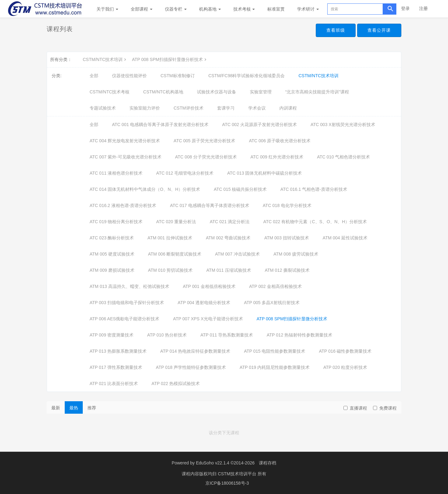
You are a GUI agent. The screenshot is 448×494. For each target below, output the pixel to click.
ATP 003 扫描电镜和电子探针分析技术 (127, 303)
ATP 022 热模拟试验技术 (176, 383)
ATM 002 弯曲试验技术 (228, 238)
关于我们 (107, 9)
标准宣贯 (276, 9)
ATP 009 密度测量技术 (112, 335)
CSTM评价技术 (189, 108)
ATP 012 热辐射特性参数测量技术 (299, 335)
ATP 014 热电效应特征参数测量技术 (195, 351)
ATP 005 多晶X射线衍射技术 (272, 303)
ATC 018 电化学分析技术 (287, 205)
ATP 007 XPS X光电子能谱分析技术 (208, 319)
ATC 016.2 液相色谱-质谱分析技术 (123, 205)
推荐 (92, 408)
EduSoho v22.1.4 (213, 463)
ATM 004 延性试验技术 (345, 238)
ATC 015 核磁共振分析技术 (240, 189)
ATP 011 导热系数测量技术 (227, 335)
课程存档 (268, 463)
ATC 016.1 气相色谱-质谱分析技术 (314, 189)
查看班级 (334, 31)
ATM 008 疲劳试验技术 (296, 254)
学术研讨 (308, 9)
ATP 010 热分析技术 (167, 335)
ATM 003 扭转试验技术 (287, 238)
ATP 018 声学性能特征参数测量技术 (191, 367)
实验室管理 (261, 92)
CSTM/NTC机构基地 (163, 92)
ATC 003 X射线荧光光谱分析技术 (343, 125)
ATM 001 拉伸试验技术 (170, 238)
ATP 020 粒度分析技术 (345, 367)
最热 (74, 408)
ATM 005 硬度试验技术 (112, 254)
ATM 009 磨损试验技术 (112, 270)
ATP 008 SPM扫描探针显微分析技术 (170, 59)
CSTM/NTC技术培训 (105, 59)
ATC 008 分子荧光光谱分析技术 (206, 157)
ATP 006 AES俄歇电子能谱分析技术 (124, 319)
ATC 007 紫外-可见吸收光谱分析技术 (126, 157)
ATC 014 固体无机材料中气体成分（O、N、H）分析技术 (145, 189)
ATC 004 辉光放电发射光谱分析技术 (125, 141)
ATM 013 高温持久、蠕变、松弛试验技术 (129, 286)
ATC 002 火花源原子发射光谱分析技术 (259, 125)
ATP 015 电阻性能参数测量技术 (275, 351)
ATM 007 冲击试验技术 (237, 254)
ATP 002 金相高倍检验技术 (275, 286)
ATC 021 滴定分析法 (230, 222)
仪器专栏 (176, 9)
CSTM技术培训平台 (238, 474)
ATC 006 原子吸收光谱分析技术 (280, 141)
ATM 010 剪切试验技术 (170, 270)
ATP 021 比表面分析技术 (114, 383)
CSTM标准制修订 (178, 76)
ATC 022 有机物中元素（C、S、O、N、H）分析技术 (315, 222)
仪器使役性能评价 (129, 76)
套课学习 (226, 108)
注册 (423, 8)
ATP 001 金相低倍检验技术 (209, 286)
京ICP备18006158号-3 (227, 483)
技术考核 (244, 9)
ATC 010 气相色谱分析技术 (343, 157)
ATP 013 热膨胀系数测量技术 (118, 351)
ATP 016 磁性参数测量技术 (345, 351)
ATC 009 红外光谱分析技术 (277, 157)
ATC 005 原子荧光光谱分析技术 (204, 141)
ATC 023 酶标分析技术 (112, 238)
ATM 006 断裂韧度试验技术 (175, 254)
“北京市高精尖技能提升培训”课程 (317, 92)
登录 (405, 8)
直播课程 (355, 408)
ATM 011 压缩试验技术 (229, 270)
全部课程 (142, 9)
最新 (56, 408)
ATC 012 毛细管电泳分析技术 (185, 173)
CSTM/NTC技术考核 (110, 92)
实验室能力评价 (145, 108)
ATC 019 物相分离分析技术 (116, 222)
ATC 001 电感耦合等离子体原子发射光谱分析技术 (160, 125)
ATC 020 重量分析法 (176, 222)
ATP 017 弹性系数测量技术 (116, 367)
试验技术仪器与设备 (217, 92)
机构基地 (210, 9)
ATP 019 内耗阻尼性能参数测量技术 (275, 367)
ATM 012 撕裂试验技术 (287, 270)
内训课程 (288, 108)
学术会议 (257, 108)
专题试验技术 (103, 108)
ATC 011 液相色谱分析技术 (116, 173)
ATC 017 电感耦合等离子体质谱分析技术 (209, 205)
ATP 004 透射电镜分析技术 (204, 303)
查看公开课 (378, 31)
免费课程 (385, 408)
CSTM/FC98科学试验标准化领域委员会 (247, 76)
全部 (94, 76)
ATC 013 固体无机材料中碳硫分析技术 (264, 173)
